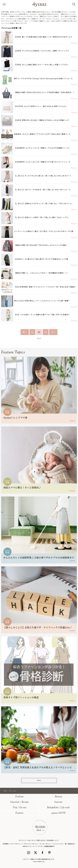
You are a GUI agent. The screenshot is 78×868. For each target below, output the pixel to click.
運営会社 (71, 844)
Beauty (59, 797)
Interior (58, 802)
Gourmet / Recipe (20, 802)
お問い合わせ (41, 840)
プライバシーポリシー (31, 844)
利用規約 (6, 844)
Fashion (20, 797)
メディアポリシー (16, 844)
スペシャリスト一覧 (60, 844)
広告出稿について (53, 840)
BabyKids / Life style (58, 808)
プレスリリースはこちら (27, 840)
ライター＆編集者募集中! (46, 846)
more (39, 780)
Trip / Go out (20, 808)
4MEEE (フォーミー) (29, 846)
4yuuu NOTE (58, 813)
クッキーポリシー (46, 844)
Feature (19, 813)
